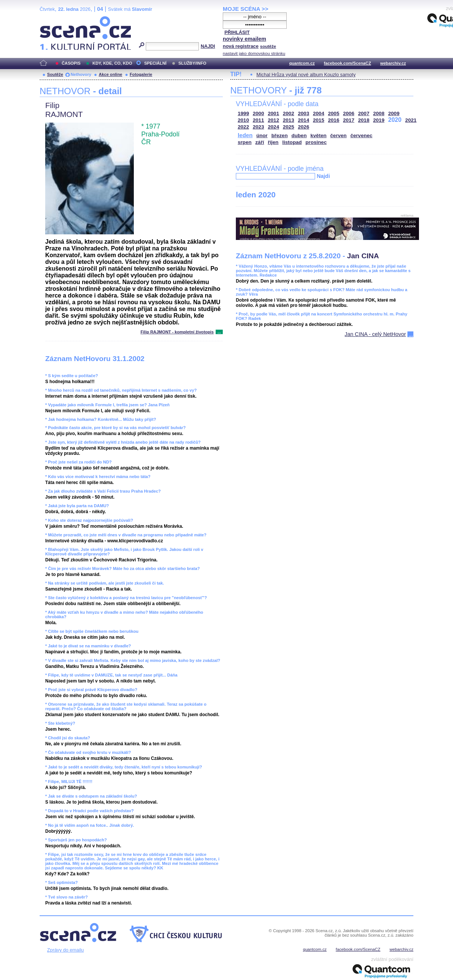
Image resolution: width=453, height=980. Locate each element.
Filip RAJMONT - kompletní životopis (177, 332)
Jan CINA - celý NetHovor (375, 334)
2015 (318, 120)
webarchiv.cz (393, 63)
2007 (364, 113)
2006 (349, 113)
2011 (258, 120)
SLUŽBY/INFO (192, 63)
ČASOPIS (71, 63)
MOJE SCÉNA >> (246, 9)
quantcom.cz (302, 63)
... (219, 332)
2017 (349, 120)
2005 (334, 113)
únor (262, 135)
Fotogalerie (141, 74)
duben (299, 135)
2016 (334, 120)
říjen (273, 142)
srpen (245, 142)
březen (280, 135)
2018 (364, 120)
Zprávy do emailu (65, 950)
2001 (274, 113)
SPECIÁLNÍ (155, 63)
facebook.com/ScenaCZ (348, 63)
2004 (318, 113)
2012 (274, 120)
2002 (289, 113)
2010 (243, 120)
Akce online (110, 74)
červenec (361, 135)
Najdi (323, 176)
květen (318, 135)
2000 (258, 113)
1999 (243, 113)
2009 (394, 113)
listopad (292, 142)
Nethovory (81, 74)
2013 (289, 120)
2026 (303, 127)
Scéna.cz (52, 19)
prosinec (316, 142)
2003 (303, 113)
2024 (274, 127)
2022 (243, 127)
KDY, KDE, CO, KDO (112, 63)
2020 (395, 120)
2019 (379, 120)
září (260, 142)
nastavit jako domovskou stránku (254, 53)
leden (245, 135)
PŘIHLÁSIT (237, 32)
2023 (258, 127)
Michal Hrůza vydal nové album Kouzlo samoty (306, 75)
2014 (303, 120)
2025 (289, 127)
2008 (379, 113)
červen (339, 135)
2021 (411, 120)
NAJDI (208, 46)
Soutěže (55, 74)
